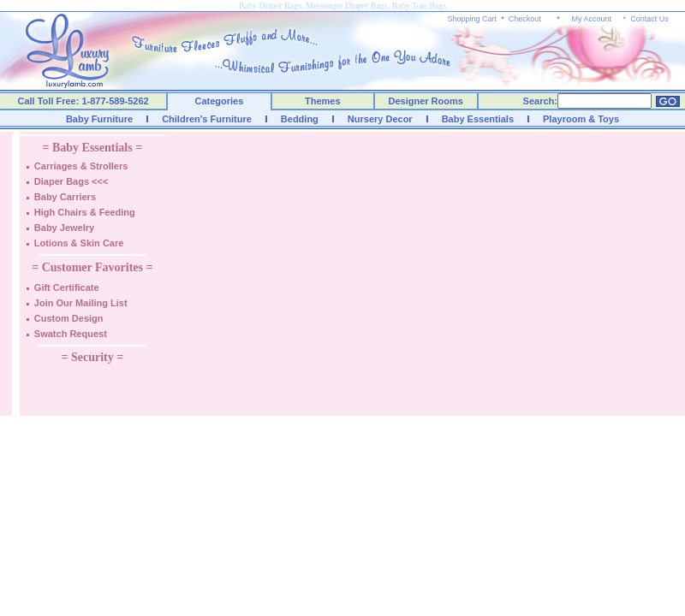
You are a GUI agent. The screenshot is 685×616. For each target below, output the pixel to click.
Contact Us (649, 19)
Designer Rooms (425, 101)
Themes (323, 101)
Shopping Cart (473, 19)
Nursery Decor (380, 119)
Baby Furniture (99, 119)
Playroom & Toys (581, 119)
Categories (220, 101)
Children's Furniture (207, 119)
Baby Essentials (478, 119)
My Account (591, 19)
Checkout (525, 19)
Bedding (300, 119)
